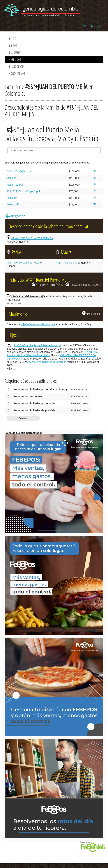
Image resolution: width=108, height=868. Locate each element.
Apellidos (15, 60)
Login (98, 26)
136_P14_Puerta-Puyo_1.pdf (23, 191)
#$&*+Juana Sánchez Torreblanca (47, 362)
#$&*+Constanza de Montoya (38, 324)
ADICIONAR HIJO (92, 313)
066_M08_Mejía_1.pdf (19, 171)
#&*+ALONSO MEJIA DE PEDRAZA (32, 238)
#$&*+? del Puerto (66, 263)
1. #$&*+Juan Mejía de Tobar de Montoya (38, 345)
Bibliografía (17, 67)
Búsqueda (15, 53)
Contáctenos (17, 74)
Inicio (13, 39)
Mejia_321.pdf (15, 185)
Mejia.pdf (12, 198)
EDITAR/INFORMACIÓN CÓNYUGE (83, 285)
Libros (13, 46)
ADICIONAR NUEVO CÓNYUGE (48, 285)
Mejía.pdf (12, 178)
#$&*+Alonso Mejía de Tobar (23, 263)
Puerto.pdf (13, 204)
